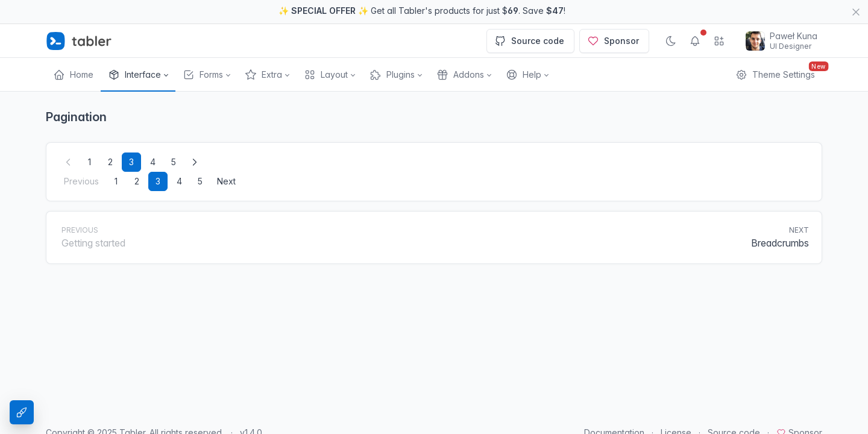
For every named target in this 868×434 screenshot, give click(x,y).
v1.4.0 (251, 408)
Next (226, 157)
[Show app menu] (719, 17)
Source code (529, 17)
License (676, 408)
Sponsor (613, 17)
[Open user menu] (782, 17)
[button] (138, 51)
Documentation (614, 408)
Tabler (132, 408)
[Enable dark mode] (671, 17)
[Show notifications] (695, 17)
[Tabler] (79, 17)
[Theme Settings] (22, 412)
